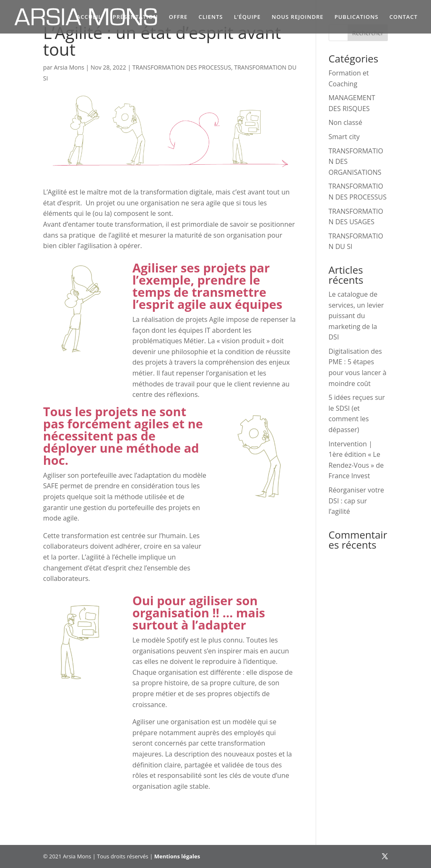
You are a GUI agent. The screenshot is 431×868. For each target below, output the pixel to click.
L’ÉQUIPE (247, 17)
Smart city (344, 137)
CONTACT (404, 17)
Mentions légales (177, 856)
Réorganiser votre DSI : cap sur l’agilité (357, 501)
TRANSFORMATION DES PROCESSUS (182, 67)
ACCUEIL (89, 17)
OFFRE (178, 17)
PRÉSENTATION (135, 17)
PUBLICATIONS (357, 17)
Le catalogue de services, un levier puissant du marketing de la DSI (356, 316)
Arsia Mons (69, 67)
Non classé (345, 122)
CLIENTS (211, 17)
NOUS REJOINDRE (298, 17)
